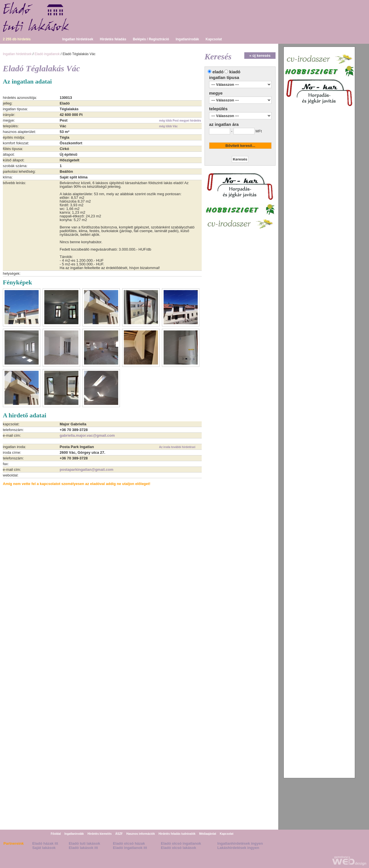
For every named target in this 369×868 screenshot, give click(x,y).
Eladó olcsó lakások (178, 848)
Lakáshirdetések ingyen (238, 848)
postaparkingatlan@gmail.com (86, 470)
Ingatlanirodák (187, 39)
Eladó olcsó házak (129, 843)
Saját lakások (44, 848)
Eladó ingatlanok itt (130, 848)
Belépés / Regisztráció (151, 39)
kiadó (235, 72)
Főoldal (56, 834)
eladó (218, 72)
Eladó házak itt (45, 843)
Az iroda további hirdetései (177, 447)
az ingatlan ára (224, 124)
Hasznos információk (141, 834)
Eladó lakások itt (83, 848)
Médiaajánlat (208, 834)
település (218, 109)
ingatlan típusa (224, 77)
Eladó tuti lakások (85, 843)
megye (216, 93)
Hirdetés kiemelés (100, 834)
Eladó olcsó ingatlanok (181, 843)
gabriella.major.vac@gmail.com (87, 435)
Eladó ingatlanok (47, 54)
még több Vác (168, 126)
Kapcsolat (214, 39)
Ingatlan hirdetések (78, 39)
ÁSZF (119, 834)
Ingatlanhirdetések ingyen (240, 843)
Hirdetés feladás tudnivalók (177, 834)
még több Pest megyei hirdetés (180, 121)
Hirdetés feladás (113, 39)
